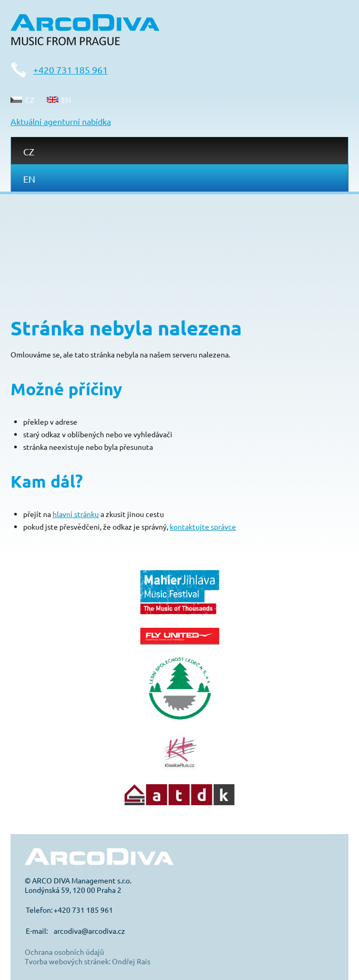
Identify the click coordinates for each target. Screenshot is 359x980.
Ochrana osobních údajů (64, 952)
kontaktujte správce (203, 526)
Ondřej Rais (131, 961)
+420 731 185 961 (70, 70)
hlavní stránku (76, 514)
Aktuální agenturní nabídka (61, 121)
